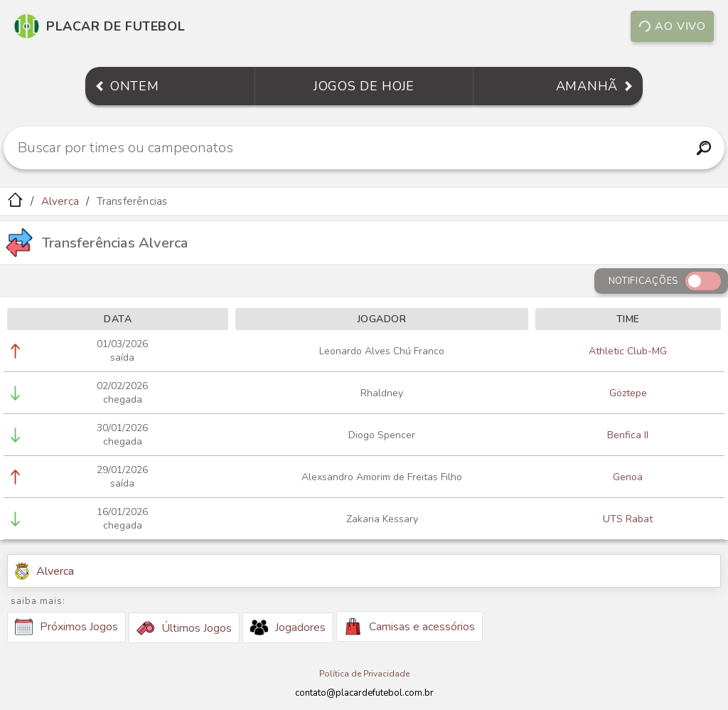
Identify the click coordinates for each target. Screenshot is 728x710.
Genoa (628, 477)
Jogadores (288, 627)
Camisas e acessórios (409, 626)
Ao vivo (672, 26)
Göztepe (628, 393)
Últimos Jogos (184, 628)
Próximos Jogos (66, 627)
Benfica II (628, 435)
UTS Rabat (628, 519)
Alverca (60, 201)
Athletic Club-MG (628, 351)
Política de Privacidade (364, 674)
